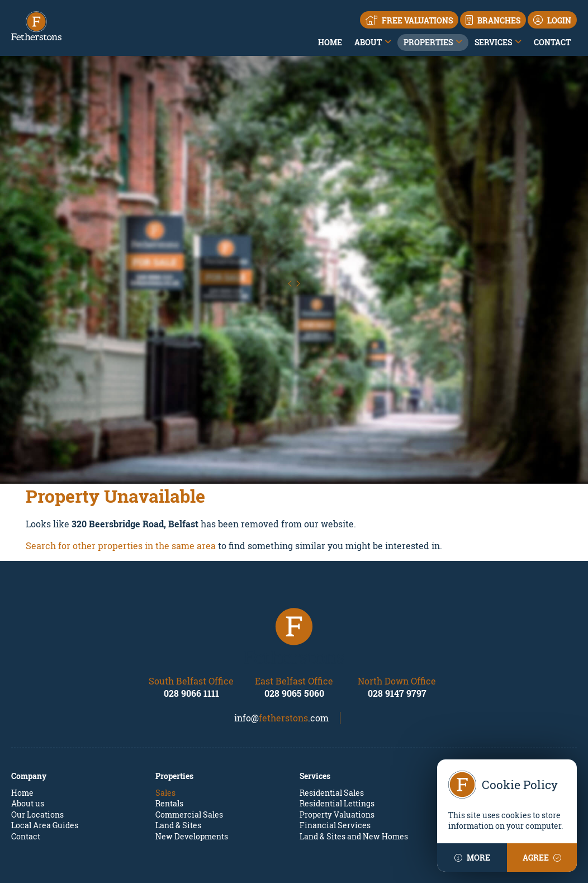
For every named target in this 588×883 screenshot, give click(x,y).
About (368, 42)
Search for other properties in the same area (121, 484)
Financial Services (335, 764)
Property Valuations (337, 753)
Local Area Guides (45, 764)
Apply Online (468, 753)
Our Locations (37, 753)
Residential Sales (332, 731)
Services (493, 42)
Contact (552, 42)
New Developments (192, 775)
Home (330, 42)
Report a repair (471, 742)
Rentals (169, 742)
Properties (428, 42)
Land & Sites (178, 764)
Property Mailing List (483, 731)
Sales (165, 731)
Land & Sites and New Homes (354, 775)
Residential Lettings (337, 742)
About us (28, 742)
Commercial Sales (189, 753)
